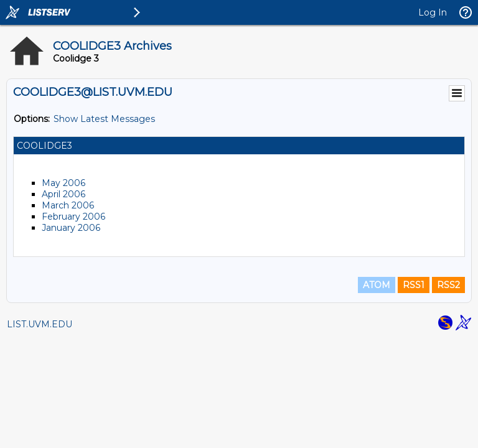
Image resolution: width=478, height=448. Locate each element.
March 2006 (68, 205)
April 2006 (63, 194)
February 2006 (73, 217)
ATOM (377, 285)
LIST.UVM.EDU (40, 324)
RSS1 (414, 285)
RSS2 (448, 285)
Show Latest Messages (104, 119)
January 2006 (71, 228)
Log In (433, 12)
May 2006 (63, 183)
